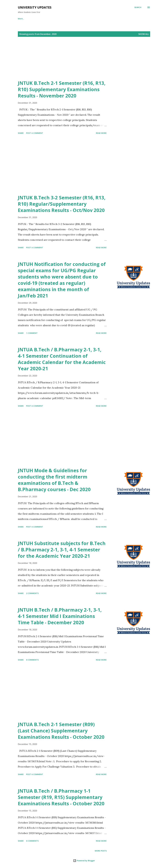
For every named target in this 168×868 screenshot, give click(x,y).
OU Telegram (86, 19)
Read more (101, 133)
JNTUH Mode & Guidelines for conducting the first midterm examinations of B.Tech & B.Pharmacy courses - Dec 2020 (54, 480)
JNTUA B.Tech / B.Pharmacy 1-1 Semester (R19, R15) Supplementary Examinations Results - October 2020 (61, 797)
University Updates (35, 7)
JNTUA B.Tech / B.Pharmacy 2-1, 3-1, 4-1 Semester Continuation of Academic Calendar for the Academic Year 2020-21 (62, 359)
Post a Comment (35, 133)
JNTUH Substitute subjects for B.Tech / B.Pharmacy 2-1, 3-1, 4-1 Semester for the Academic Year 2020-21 (62, 550)
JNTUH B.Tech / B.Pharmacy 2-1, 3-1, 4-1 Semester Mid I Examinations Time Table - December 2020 (60, 616)
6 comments (32, 660)
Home (21, 19)
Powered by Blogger (84, 861)
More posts (101, 851)
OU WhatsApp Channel (41, 19)
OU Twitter (124, 19)
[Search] (138, 7)
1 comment (32, 333)
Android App (106, 19)
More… (140, 19)
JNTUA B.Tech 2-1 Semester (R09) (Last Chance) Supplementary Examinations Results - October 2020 (61, 731)
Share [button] (21, 133)
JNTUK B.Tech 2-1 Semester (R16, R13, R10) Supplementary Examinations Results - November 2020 (62, 89)
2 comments (32, 593)
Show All (144, 34)
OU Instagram (66, 19)
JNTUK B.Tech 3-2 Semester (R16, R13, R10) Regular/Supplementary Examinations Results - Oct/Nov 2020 (62, 204)
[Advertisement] (79, 62)
